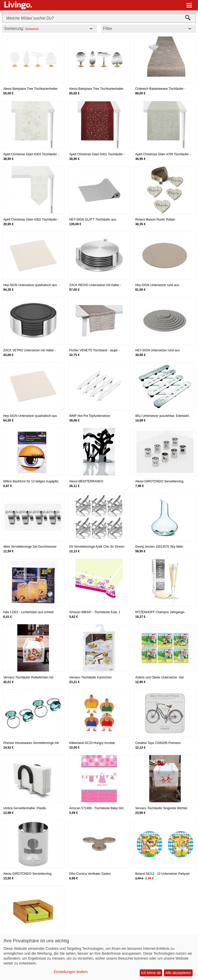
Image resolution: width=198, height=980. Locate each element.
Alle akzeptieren (178, 973)
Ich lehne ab (151, 973)
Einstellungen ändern (71, 972)
